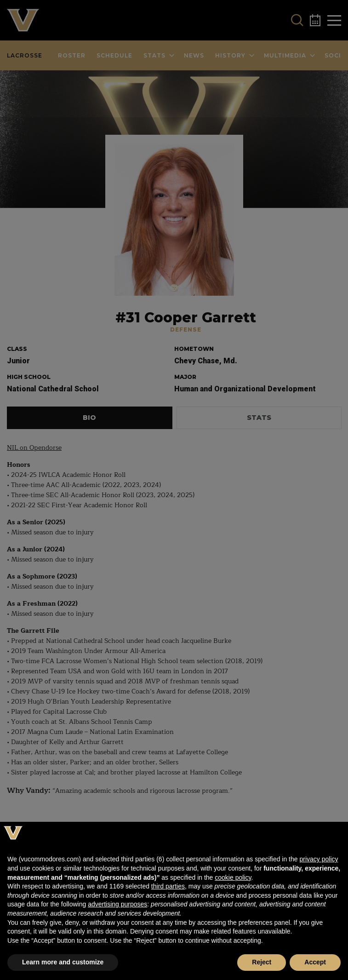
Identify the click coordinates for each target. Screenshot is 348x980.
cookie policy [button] (233, 877)
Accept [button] (315, 962)
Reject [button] (262, 962)
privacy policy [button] (319, 859)
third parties (168, 886)
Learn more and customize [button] (63, 962)
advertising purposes (117, 904)
